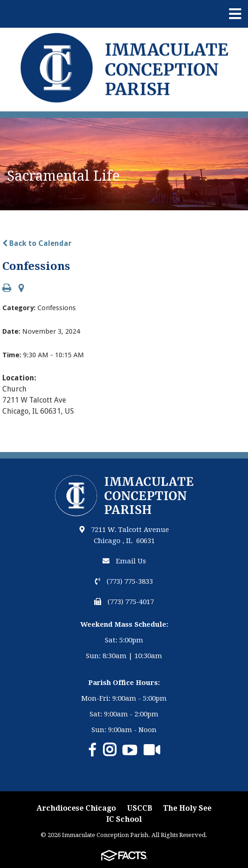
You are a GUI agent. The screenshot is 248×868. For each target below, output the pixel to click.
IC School (124, 819)
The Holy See (187, 808)
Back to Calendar (37, 243)
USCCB (140, 808)
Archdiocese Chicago (76, 808)
